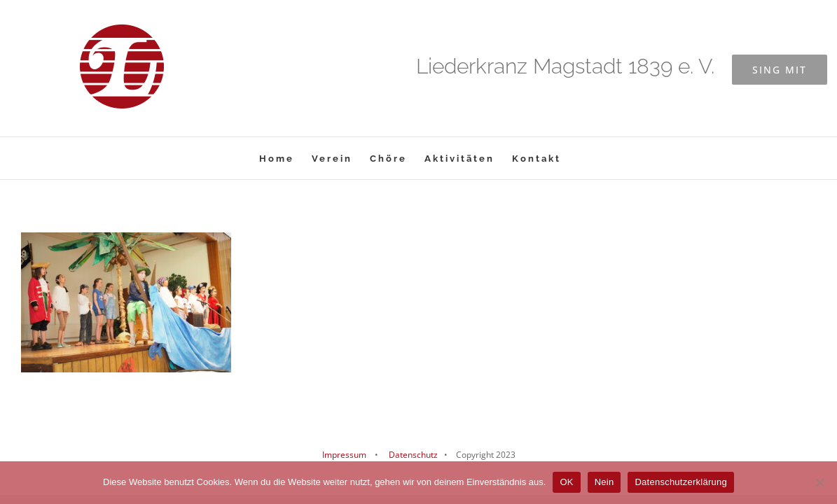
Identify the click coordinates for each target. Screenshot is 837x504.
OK (566, 482)
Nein (604, 482)
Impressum (344, 455)
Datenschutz (412, 455)
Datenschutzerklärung (680, 482)
